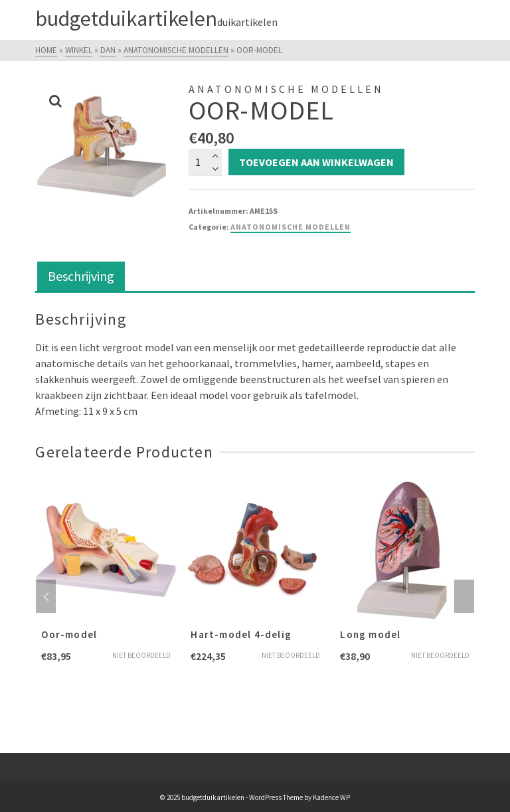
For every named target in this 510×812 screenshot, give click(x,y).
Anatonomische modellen (291, 227)
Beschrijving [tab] (81, 276)
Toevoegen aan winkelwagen (316, 162)
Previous (46, 596)
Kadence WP (331, 797)
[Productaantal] (205, 162)
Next (464, 596)
